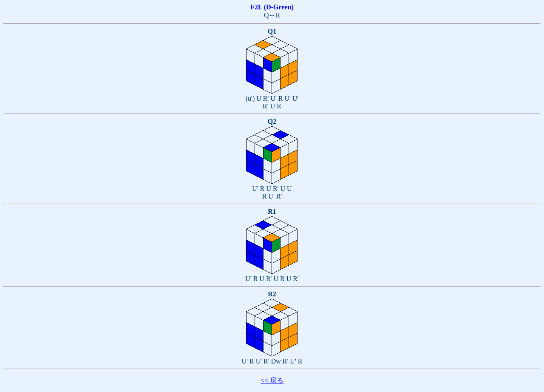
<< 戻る (272, 380)
